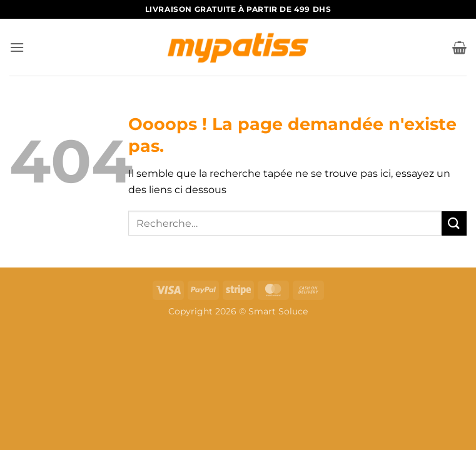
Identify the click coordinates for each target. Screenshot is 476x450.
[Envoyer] (454, 223)
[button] (17, 47)
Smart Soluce (278, 311)
